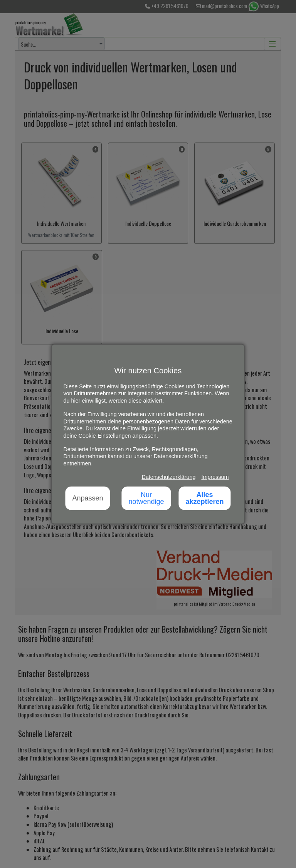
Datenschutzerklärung (168, 477)
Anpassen (87, 498)
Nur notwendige (146, 498)
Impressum (215, 477)
